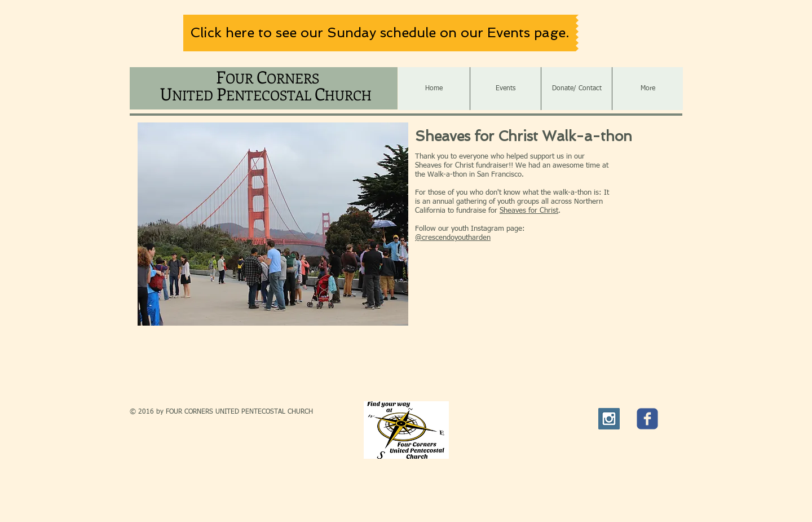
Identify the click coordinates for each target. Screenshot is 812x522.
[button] (273, 224)
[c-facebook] (647, 419)
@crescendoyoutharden (453, 238)
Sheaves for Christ (529, 211)
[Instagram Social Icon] (609, 419)
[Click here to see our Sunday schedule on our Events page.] (379, 33)
